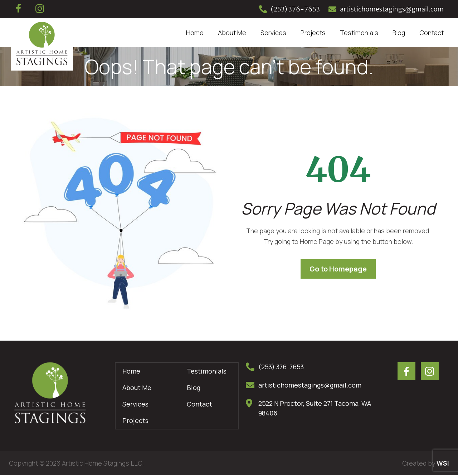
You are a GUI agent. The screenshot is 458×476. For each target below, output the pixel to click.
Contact (432, 33)
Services (273, 33)
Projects (313, 33)
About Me (232, 33)
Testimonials (359, 33)
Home (195, 33)
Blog (399, 33)
